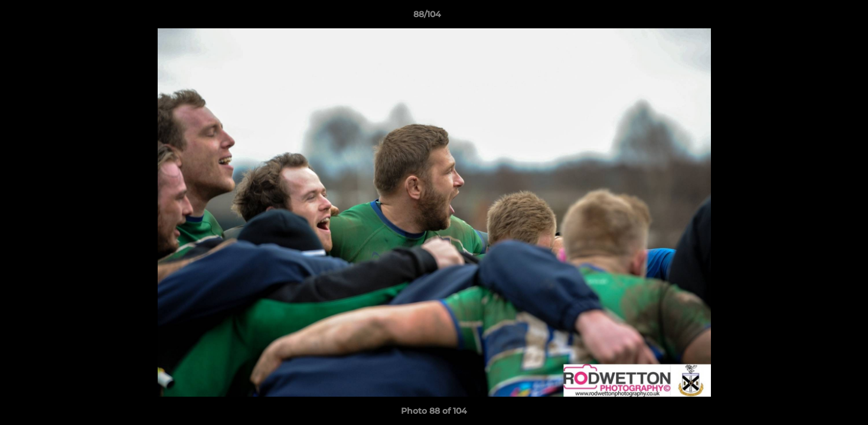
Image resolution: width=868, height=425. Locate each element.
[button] (818, 17)
